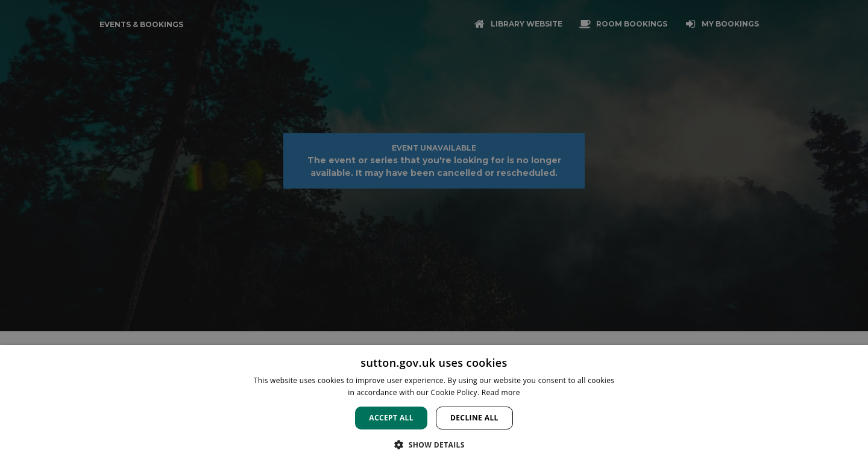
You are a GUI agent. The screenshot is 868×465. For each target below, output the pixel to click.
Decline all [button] (474, 418)
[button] (434, 445)
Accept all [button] (391, 418)
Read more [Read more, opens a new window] (501, 392)
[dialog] (434, 405)
